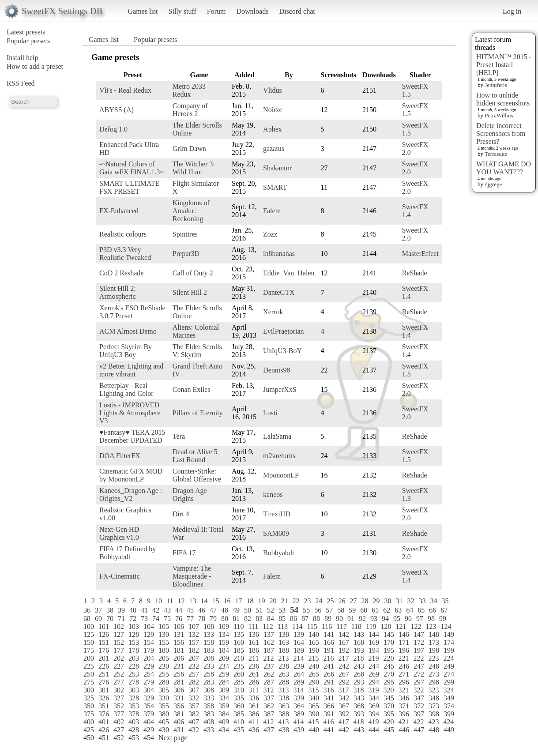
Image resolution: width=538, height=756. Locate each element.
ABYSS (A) (117, 110)
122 (416, 626)
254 (149, 674)
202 (119, 658)
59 (352, 610)
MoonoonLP (281, 475)
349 (449, 698)
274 (449, 674)
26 (342, 601)
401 (104, 722)
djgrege (493, 184)
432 (194, 730)
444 (374, 730)
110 (239, 626)
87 (305, 619)
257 (194, 674)
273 (434, 674)
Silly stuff (182, 11)
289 (299, 682)
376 (104, 714)
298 (434, 682)
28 (365, 601)
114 (297, 626)
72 (133, 619)
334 (224, 698)
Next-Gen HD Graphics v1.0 (119, 533)
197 (419, 650)
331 (179, 698)
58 (341, 610)
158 (209, 642)
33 (422, 601)
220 (388, 658)
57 (329, 610)
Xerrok (273, 312)
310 (239, 690)
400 (89, 722)
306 (179, 690)
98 (431, 619)
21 (284, 601)
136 (254, 634)
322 (418, 690)
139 (299, 634)
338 (284, 698)
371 (404, 706)
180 (164, 650)
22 (296, 601)
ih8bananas (279, 254)
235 (239, 666)
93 (374, 619)
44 (179, 610)
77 (190, 619)
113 (283, 626)
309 (224, 690)
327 (119, 698)
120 (386, 626)
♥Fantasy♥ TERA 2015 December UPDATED (132, 436)
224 (448, 658)
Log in (512, 11)
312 (268, 690)
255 (164, 674)
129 (149, 634)
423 (433, 722)
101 (104, 626)
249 (449, 666)
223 (433, 658)
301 (104, 690)
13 (192, 601)
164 (299, 642)
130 (164, 634)
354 (149, 706)
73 (144, 619)
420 (388, 722)
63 (398, 610)
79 (213, 619)
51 (259, 610)
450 (89, 738)
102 (119, 626)
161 (254, 642)
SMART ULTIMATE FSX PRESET (129, 187)
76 (179, 619)
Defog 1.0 (113, 129)
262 (269, 674)
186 (254, 650)
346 (404, 698)
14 (204, 601)
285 (239, 682)
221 (403, 658)
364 (299, 706)
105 (164, 626)
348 (434, 698)
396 (404, 714)
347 (419, 698)
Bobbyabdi (278, 553)
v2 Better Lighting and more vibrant (131, 370)
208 (209, 658)
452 (119, 738)
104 (149, 626)
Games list (143, 11)
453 (134, 738)
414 (298, 722)
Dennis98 (277, 370)
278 (134, 682)
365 (314, 706)
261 (254, 674)
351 (104, 706)
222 (418, 658)
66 (433, 610)
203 (134, 658)
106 (179, 626)
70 (110, 619)
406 (179, 722)
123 (431, 626)
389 (299, 714)
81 (236, 619)
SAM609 (276, 533)
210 (239, 658)
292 (344, 682)
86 (293, 619)
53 (282, 610)
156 (179, 642)
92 (362, 619)
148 (434, 634)
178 (134, 650)
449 (449, 730)
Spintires (185, 234)
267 (344, 674)
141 (329, 634)
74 (156, 619)
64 (410, 610)
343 (359, 698)
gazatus (274, 149)
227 (119, 666)
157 (194, 642)
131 (179, 634)
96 (408, 619)
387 (269, 714)
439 (299, 730)
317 (343, 690)
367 (344, 706)
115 (312, 626)
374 (449, 706)
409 (224, 722)
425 (89, 730)
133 (209, 634)
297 (419, 682)
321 (403, 690)
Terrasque (496, 154)
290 (314, 682)
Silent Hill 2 (190, 292)
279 (149, 682)
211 (254, 658)
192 (344, 650)
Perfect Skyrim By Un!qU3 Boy (126, 351)
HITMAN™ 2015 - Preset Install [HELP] (504, 65)
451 (104, 738)
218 (358, 658)
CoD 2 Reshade (121, 273)
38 (110, 610)
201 (104, 658)
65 (421, 610)
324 (448, 690)
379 (149, 714)
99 (443, 619)
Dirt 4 (181, 514)
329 (149, 698)
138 (284, 634)
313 (283, 690)
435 (239, 730)
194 (374, 650)
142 (344, 634)
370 (389, 706)
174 (449, 642)
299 (449, 682)
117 (341, 626)
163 (284, 642)
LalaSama (277, 436)
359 (224, 706)
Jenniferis (496, 85)
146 (404, 634)
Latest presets (26, 32)
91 (351, 619)
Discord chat (297, 11)
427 (119, 730)
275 (89, 682)
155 (164, 642)
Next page (173, 738)
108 (209, 626)
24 (319, 601)
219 (373, 658)
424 (448, 722)
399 (449, 714)
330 (164, 698)
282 (194, 682)
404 (149, 722)
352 (119, 706)
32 (410, 601)
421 (403, 722)
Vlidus (273, 90)
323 (433, 690)
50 (248, 610)
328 (134, 698)
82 (248, 619)
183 (209, 650)
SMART (275, 187)
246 (404, 666)
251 (104, 674)
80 (225, 619)
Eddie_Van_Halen (289, 273)
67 (444, 610)
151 (104, 642)
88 (316, 619)
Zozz (270, 234)
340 (314, 698)
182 (194, 650)
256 (179, 674)
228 (134, 666)
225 (89, 666)
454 (149, 738)
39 (121, 610)
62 (387, 610)
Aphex (273, 129)
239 (299, 666)
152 (119, 642)
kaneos (273, 495)
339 (299, 698)
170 (389, 642)
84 (271, 619)
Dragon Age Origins (190, 495)
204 (149, 658)
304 (149, 690)
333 (209, 698)
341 (329, 698)
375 (89, 714)
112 (268, 626)
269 (374, 674)
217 (343, 658)
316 (328, 690)
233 (209, 666)
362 (269, 706)
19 (261, 601)
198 (434, 650)
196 (404, 650)
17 (238, 601)
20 (273, 601)
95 (397, 619)
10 (158, 601)
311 (254, 690)
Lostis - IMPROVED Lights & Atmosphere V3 (130, 413)
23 (307, 601)
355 (164, 706)
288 (284, 682)
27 (353, 601)
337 (269, 698)
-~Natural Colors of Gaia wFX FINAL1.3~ (132, 168)
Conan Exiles (192, 389)
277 (119, 682)
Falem (272, 211)
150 (89, 642)
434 (224, 730)
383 (209, 714)
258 (209, 674)
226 (104, 666)
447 (419, 730)
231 (179, 666)
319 (373, 690)
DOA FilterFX (120, 456)
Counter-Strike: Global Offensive (197, 475)
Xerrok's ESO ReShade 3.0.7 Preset (132, 312)
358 (209, 706)
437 (269, 730)
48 (225, 610)
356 (179, 706)
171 (404, 642)
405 (164, 722)
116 (327, 626)
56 (318, 610)
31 (399, 601)
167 (344, 642)
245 (389, 666)
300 (89, 690)
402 (119, 722)
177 (119, 650)
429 (149, 730)
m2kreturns (279, 456)
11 (170, 601)
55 (306, 610)
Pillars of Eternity (198, 413)
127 (119, 634)
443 (359, 730)
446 (404, 730)
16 (227, 601)
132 (194, 634)
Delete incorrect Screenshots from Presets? (501, 134)
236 (254, 666)
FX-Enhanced (119, 211)
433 (209, 730)
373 (434, 706)
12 (181, 601)
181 (179, 650)
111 (253, 626)
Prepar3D (186, 254)
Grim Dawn (189, 149)
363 (284, 706)
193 (359, 650)
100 (89, 626)
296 (404, 682)
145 (389, 634)
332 (194, 698)
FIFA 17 (184, 553)
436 (254, 730)
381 (179, 714)
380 (164, 714)
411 (254, 722)
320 (388, 690)
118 (356, 626)
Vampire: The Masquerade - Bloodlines (192, 576)
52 (271, 610)
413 (283, 722)
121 (401, 626)
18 (250, 601)
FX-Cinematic (120, 576)
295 (389, 682)
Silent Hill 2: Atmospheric (118, 292)
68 (87, 619)
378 (134, 714)
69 (98, 619)
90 (339, 619)
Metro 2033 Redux (189, 90)
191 (329, 650)
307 (194, 690)
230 (164, 666)
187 (269, 650)
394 (374, 714)
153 (134, 642)
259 (224, 674)
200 (89, 658)
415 (313, 722)
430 (164, 730)
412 (268, 722)
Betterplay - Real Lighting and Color (126, 389)
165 (314, 642)
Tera (179, 436)
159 (224, 642)
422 (418, 722)
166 (329, 642)
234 (224, 666)
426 (104, 730)
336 (254, 698)
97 (420, 619)
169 (374, 642)
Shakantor (277, 168)
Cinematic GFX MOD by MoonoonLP (131, 475)
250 (89, 674)
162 (269, 642)
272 (419, 674)
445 (389, 730)
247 (419, 666)
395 (389, 714)
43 (167, 610)
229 (149, 666)
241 (329, 666)
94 (385, 619)
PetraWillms (499, 115)
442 (344, 730)
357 (194, 706)
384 (224, 714)
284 (224, 682)
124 (446, 626)
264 (299, 674)
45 (190, 610)
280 (164, 682)
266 (329, 674)
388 (284, 714)
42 (156, 610)
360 (239, 706)
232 (194, 666)
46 (202, 610)
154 (149, 642)
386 (254, 714)
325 (89, 698)
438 (284, 730)
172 (419, 642)
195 (389, 650)
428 (134, 730)
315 (313, 690)
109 (224, 626)
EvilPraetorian (283, 331)
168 (359, 642)
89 (328, 619)
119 (371, 626)
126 (104, 634)
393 (359, 714)
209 (224, 658)
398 (434, 714)
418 (358, 722)
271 (404, 674)
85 (282, 619)
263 (284, 674)
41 (144, 610)
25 (330, 601)
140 (314, 634)
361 (254, 706)
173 (434, 642)
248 (434, 666)
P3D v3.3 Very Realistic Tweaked (125, 254)
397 (419, 714)
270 (389, 674)
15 (215, 601)
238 (284, 666)
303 (134, 690)
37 (98, 610)
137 (269, 634)
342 (344, 698)
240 (314, 666)
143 (359, 634)
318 (358, 690)
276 (104, 682)
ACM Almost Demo (128, 331)
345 (389, 698)
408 (209, 722)
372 (419, 706)
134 (224, 634)
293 (359, 682)
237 (269, 666)
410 (239, 722)
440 (314, 730)
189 (299, 650)
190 (314, 650)
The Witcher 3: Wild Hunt (194, 168)
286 (254, 682)
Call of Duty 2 (193, 273)
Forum (216, 11)
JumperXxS (280, 389)
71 (121, 619)
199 (449, 650)
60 (364, 610)
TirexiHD (277, 514)
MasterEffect (420, 254)
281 (179, 682)
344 (374, 698)
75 (167, 619)
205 (164, 658)
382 (194, 714)
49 (236, 610)
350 (89, 706)
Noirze (273, 110)
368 (359, 706)
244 (374, 666)
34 (433, 601)
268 (359, 674)
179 (149, 650)
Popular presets (28, 41)
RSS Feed (21, 83)
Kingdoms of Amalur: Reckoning (191, 211)
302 (119, 690)
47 (213, 610)
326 (104, 698)
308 (209, 690)
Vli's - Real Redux (125, 90)
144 (374, 634)
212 (268, 658)
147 (419, 634)
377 (119, 714)
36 (87, 610)
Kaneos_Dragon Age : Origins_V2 (131, 495)
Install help (23, 58)
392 (344, 714)
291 (329, 682)
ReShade (415, 273)
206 (179, 658)
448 (434, 730)
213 (283, 658)
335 (239, 698)
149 (449, 634)
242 (344, 666)
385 (239, 714)
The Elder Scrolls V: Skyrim (197, 351)
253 (134, 674)
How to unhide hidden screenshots (503, 99)
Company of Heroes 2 (190, 110)
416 (328, 722)
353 (134, 706)
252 (119, 674)
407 (194, 722)
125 (89, 634)
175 (89, 650)
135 (239, 634)
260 (239, 674)
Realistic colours (123, 234)
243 (359, 666)
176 (104, 650)
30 (388, 601)
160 (239, 642)
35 (445, 601)
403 (134, 722)
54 (294, 610)
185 (239, 650)
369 (374, 706)
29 (376, 601)
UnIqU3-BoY (282, 351)
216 (328, 658)
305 (164, 690)
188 (284, 650)
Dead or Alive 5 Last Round (195, 456)
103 (134, 626)
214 (298, 658)
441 (329, 730)
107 (194, 626)
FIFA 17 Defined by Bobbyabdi (128, 553)
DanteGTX (279, 292)
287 (269, 682)
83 (259, 619)
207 (194, 658)
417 (343, 722)
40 (133, 610)
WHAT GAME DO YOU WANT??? (504, 168)
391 (329, 714)
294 (374, 682)
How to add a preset (35, 66)
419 (373, 722)
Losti (270, 413)
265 (314, 674)
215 (313, 658)
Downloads (252, 11)
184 (224, 650)
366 (329, 706)
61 (375, 610)
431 (179, 730)
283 (209, 682)
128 (134, 634)
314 (298, 690)
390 (314, 714)
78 (202, 619)
